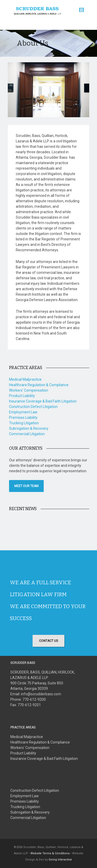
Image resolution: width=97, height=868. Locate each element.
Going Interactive (60, 860)
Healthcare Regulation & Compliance (39, 385)
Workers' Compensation (29, 390)
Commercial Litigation (27, 434)
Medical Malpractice (25, 379)
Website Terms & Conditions (50, 853)
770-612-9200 (34, 699)
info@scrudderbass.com (41, 694)
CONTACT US (48, 641)
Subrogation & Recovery (29, 428)
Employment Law (23, 412)
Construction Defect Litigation (33, 407)
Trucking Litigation (24, 423)
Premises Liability (23, 418)
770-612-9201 (29, 705)
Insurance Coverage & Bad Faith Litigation (43, 401)
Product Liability (22, 396)
